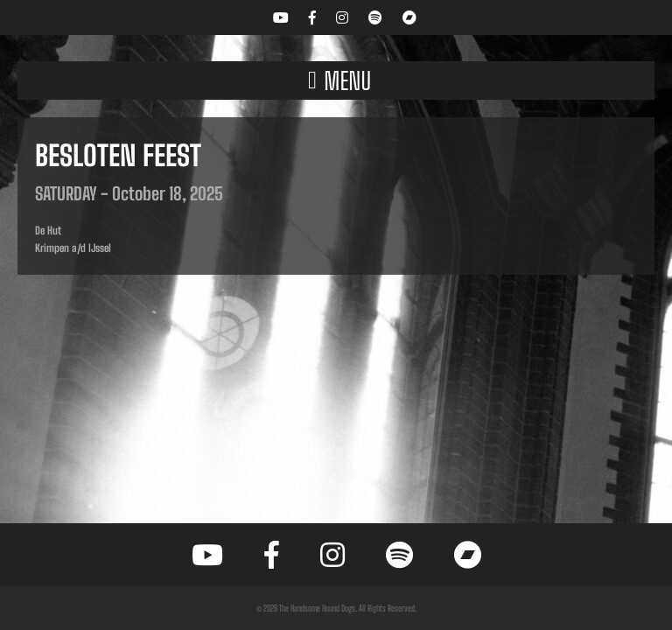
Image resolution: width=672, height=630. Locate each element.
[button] (336, 80)
